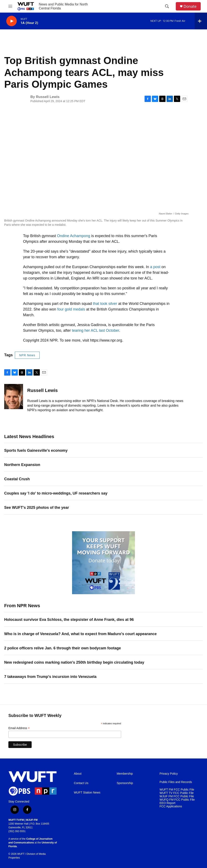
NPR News (27, 355)
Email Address (19, 728)
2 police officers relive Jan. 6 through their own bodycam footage (63, 648)
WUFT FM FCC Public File (177, 790)
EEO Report (167, 803)
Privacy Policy (169, 774)
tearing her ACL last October (95, 330)
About (78, 774)
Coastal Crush (17, 479)
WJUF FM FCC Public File (177, 796)
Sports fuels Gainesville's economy (36, 450)
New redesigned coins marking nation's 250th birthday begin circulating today (74, 662)
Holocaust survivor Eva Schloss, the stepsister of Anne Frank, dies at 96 (69, 620)
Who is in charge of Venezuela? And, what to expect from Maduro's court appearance (80, 634)
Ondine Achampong (74, 236)
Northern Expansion (22, 465)
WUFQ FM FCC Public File (177, 800)
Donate (190, 6)
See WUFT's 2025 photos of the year (37, 508)
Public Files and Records (176, 782)
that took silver (105, 304)
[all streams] (201, 21)
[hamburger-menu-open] (10, 6)
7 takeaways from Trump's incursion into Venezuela (50, 677)
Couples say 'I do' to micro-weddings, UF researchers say (56, 493)
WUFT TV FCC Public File (177, 793)
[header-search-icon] (167, 6)
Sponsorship (125, 783)
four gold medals (71, 309)
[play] (12, 21)
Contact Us (81, 783)
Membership (125, 774)
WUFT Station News (87, 793)
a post (155, 267)
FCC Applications (171, 806)
